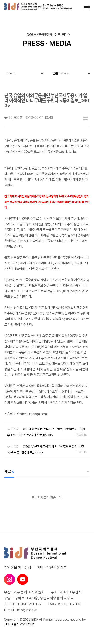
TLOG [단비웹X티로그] (8, 624)
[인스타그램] (9, 579)
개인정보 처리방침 (18, 567)
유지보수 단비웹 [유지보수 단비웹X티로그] (24, 624)
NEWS (10, 73)
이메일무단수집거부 (52, 567)
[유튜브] (23, 579)
